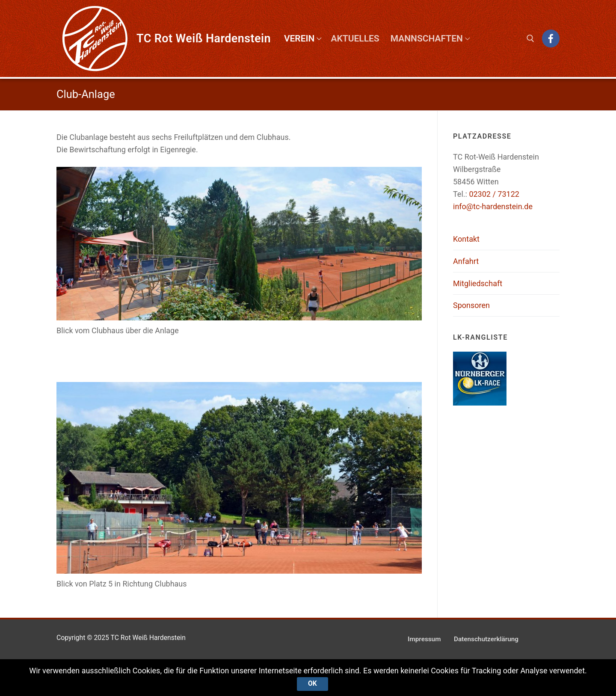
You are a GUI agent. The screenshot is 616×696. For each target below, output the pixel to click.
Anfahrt (466, 261)
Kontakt (466, 239)
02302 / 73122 (494, 194)
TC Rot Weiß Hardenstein (204, 39)
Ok (312, 684)
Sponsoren (471, 305)
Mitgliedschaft (478, 283)
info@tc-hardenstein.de (493, 206)
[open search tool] (530, 39)
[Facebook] (551, 38)
